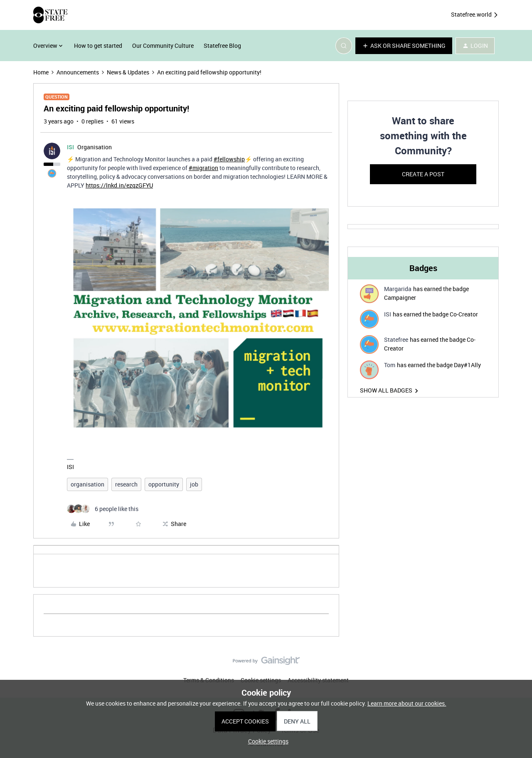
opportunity (164, 484)
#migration (203, 168)
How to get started (98, 46)
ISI (70, 147)
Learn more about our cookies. (407, 703)
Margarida (398, 289)
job (194, 484)
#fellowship (229, 159)
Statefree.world (475, 15)
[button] (404, 46)
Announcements (78, 72)
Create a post (423, 174)
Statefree (396, 339)
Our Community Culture (163, 46)
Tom (390, 365)
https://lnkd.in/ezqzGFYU (119, 185)
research (126, 484)
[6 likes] (103, 509)
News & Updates (128, 72)
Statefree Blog (222, 46)
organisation (87, 484)
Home (41, 72)
